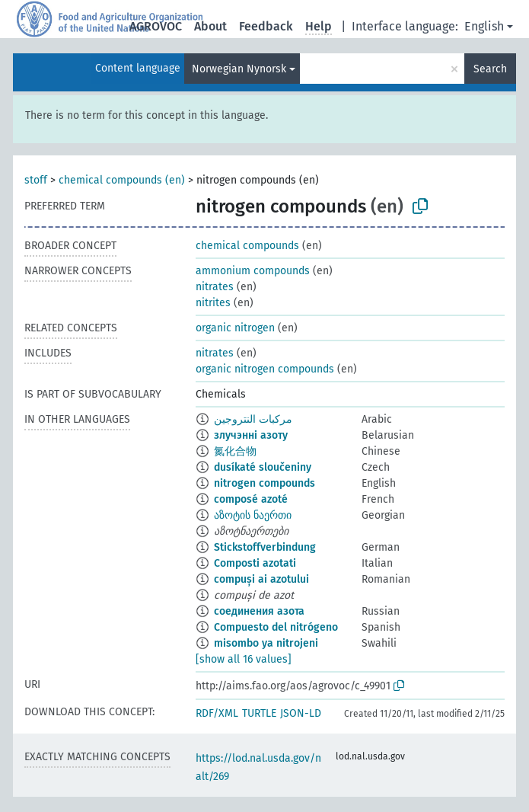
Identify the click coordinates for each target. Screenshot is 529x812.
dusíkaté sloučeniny (263, 467)
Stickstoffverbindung (265, 547)
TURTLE (259, 713)
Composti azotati (255, 563)
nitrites (213, 303)
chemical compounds (247, 246)
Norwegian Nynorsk (239, 69)
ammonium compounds (253, 271)
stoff (36, 180)
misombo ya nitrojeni (266, 643)
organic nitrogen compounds (265, 369)
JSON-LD (301, 713)
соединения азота (259, 611)
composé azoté (251, 499)
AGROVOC (156, 26)
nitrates (215, 287)
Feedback (266, 26)
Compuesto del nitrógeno (276, 627)
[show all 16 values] (244, 659)
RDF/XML (217, 713)
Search (490, 69)
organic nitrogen (235, 328)
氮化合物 (235, 451)
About (210, 26)
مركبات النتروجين (253, 419)
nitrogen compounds (264, 483)
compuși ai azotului (261, 579)
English (484, 26)
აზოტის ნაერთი (253, 515)
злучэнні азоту (251, 435)
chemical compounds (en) (122, 180)
